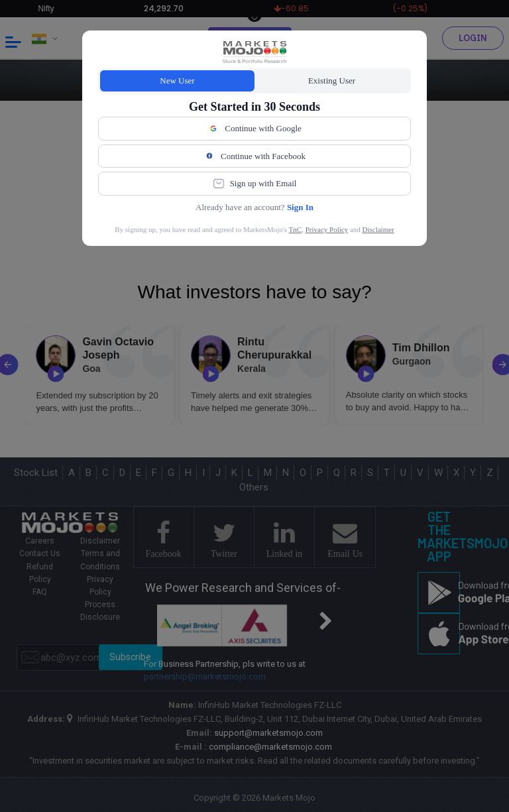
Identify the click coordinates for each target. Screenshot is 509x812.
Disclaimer (378, 229)
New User (177, 81)
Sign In (300, 207)
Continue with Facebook (254, 156)
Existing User (332, 81)
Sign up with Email (255, 184)
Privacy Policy (327, 229)
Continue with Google (254, 129)
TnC (296, 229)
